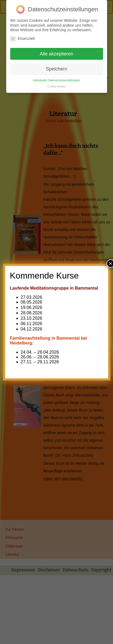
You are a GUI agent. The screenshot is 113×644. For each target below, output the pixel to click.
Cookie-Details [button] (56, 85)
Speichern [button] (57, 67)
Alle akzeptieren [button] (57, 52)
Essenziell (22, 37)
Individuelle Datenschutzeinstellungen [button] (56, 78)
